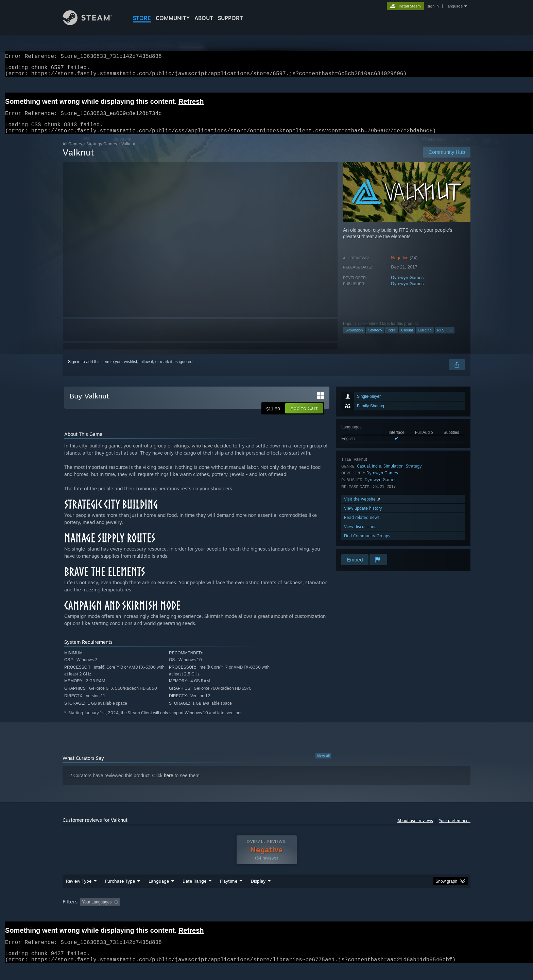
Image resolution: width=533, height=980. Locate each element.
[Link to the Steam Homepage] (92, 23)
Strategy (375, 338)
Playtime (229, 894)
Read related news (362, 526)
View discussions (360, 535)
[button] (304, 416)
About (204, 18)
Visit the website (363, 507)
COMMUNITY (173, 18)
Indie (392, 338)
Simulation (354, 338)
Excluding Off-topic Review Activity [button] (166, 915)
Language (159, 894)
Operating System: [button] (324, 915)
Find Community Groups (367, 544)
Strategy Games (102, 152)
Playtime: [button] (218, 915)
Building (425, 338)
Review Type (79, 894)
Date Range (194, 894)
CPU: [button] (359, 915)
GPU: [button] (382, 915)
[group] (266, 916)
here (169, 784)
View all (323, 764)
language (455, 6)
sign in (433, 6)
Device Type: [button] (411, 915)
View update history (363, 516)
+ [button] (451, 338)
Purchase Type (120, 894)
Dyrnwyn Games (407, 286)
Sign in (74, 370)
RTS (441, 338)
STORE (142, 18)
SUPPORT (230, 18)
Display (258, 894)
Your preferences (455, 829)
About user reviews (415, 829)
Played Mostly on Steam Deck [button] (267, 915)
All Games (72, 152)
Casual (407, 338)
